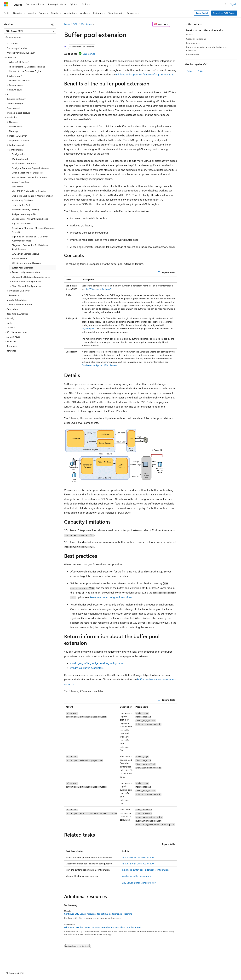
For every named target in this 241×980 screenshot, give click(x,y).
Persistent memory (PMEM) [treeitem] (25, 210)
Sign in (234, 4)
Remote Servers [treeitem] (19, 258)
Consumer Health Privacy (93, 970)
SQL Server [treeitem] (12, 43)
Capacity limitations (196, 39)
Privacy (71, 970)
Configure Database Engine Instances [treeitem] (30, 168)
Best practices (193, 43)
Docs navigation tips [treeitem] (17, 48)
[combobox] (30, 31)
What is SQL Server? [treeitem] (19, 62)
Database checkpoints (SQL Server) (99, 365)
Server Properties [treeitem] (20, 182)
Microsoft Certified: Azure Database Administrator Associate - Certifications (102, 927)
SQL (75, 24)
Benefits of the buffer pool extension (205, 30)
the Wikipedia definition (97, 289)
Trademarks (134, 970)
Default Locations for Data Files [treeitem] (27, 173)
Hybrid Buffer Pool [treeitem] (21, 205)
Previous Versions (29, 970)
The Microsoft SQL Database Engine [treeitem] (27, 67)
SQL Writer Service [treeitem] (21, 223)
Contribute (58, 970)
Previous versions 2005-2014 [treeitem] (21, 53)
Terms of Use (118, 970)
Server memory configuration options (111, 597)
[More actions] (174, 24)
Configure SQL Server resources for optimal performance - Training (98, 914)
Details (190, 34)
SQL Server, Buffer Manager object (139, 883)
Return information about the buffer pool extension (207, 49)
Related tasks (193, 54)
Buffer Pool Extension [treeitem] (23, 268)
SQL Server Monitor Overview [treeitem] (27, 263)
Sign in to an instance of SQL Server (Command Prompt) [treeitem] (30, 239)
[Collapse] (52, 24)
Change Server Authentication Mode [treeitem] (30, 219)
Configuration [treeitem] (18, 154)
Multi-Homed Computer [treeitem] (24, 163)
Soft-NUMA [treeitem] (18, 187)
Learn (67, 24)
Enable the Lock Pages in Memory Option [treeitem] (32, 196)
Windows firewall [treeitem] (20, 159)
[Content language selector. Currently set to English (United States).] (19, 963)
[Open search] (226, 4)
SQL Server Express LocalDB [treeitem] (26, 254)
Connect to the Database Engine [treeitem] (25, 71)
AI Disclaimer (10, 970)
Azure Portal (202, 13)
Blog (44, 970)
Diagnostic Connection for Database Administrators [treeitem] (30, 247)
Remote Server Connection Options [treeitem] (29, 177)
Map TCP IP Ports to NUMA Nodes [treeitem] (29, 191)
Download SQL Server (224, 13)
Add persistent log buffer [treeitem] (24, 214)
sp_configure (88, 328)
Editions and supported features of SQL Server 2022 (145, 74)
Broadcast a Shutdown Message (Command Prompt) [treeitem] (33, 230)
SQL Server (86, 24)
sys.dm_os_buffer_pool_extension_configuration (97, 663)
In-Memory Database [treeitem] (22, 200)
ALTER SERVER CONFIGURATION (138, 857)
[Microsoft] (6, 4)
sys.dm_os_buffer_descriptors (87, 668)
